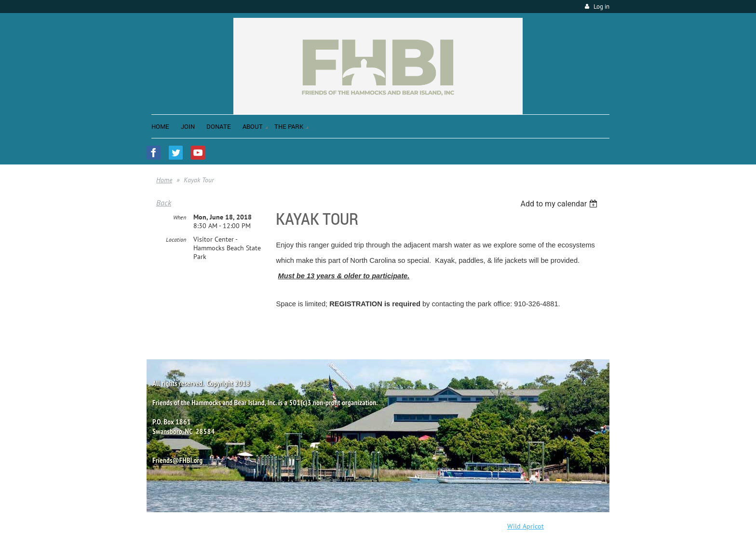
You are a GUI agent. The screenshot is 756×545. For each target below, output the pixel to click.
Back (164, 203)
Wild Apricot (526, 526)
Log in (601, 7)
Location (176, 239)
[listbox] (560, 204)
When (180, 217)
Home (164, 180)
